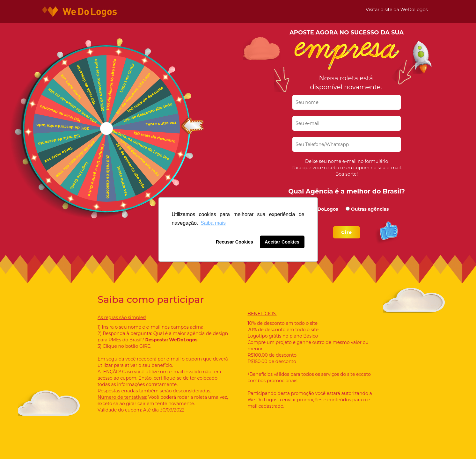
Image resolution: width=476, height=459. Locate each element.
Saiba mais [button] (213, 223)
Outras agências (370, 209)
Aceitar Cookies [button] (282, 242)
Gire (347, 232)
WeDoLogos (324, 209)
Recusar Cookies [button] (234, 242)
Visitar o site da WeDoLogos (397, 10)
